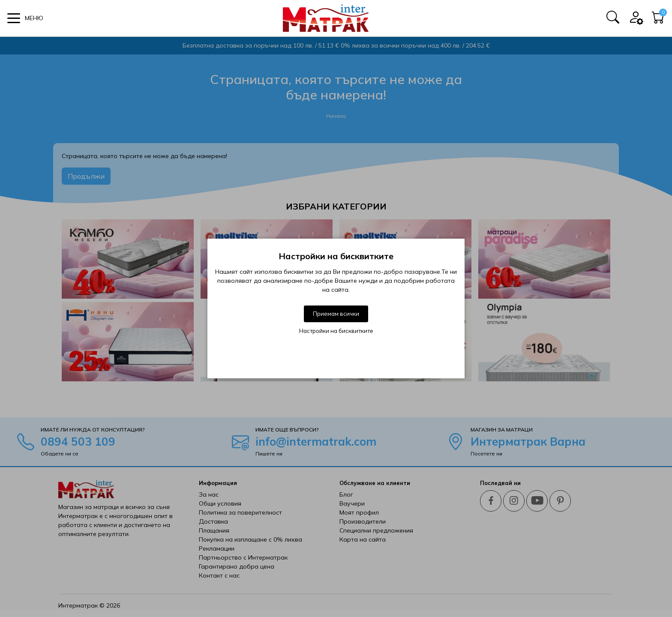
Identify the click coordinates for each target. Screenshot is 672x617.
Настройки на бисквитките (336, 331)
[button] (25, 18)
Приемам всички (336, 314)
